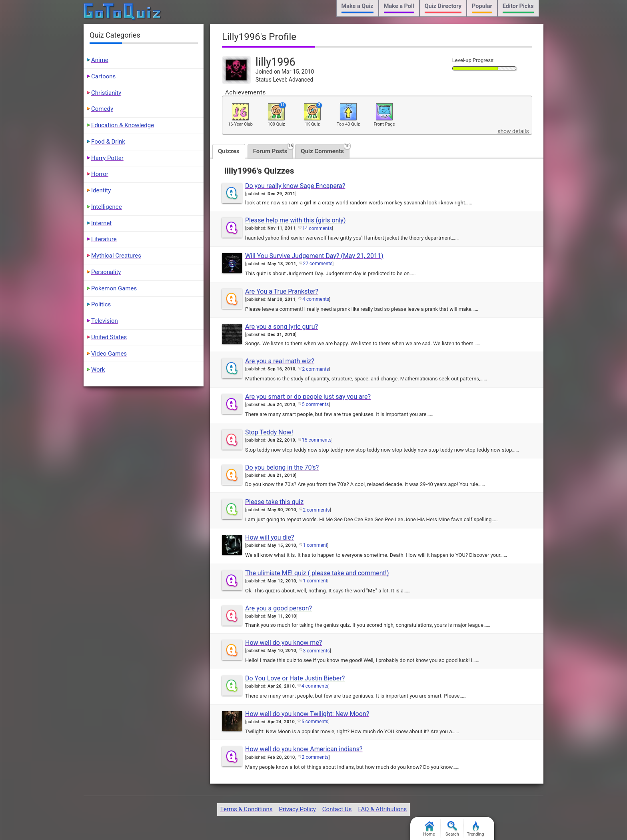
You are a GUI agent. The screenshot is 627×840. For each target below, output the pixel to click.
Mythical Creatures (116, 256)
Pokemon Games (114, 288)
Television (105, 321)
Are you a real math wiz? (280, 361)
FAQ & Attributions (382, 809)
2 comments (316, 369)
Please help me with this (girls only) (295, 220)
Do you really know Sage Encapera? (295, 186)
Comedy (102, 109)
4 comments (316, 299)
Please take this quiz (274, 502)
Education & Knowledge (123, 125)
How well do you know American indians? (304, 749)
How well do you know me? (284, 643)
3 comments (316, 651)
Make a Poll (399, 6)
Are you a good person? (279, 608)
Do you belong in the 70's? (282, 467)
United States (109, 337)
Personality (106, 272)
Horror (100, 174)
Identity (101, 190)
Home (429, 829)
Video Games (109, 354)
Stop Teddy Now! (269, 432)
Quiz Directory (443, 6)
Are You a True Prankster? (282, 291)
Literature (104, 239)
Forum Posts (273, 149)
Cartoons (103, 76)
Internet (101, 223)
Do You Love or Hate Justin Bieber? (295, 678)
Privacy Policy (297, 809)
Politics (101, 304)
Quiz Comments (325, 149)
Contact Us (337, 809)
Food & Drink (108, 142)
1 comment (315, 545)
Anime (100, 60)
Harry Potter (107, 158)
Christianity (106, 93)
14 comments (317, 228)
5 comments (315, 404)
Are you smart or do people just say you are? (308, 397)
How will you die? (270, 537)
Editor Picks (518, 6)
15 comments (317, 440)
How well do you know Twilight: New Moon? (307, 714)
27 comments (318, 264)
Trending (476, 829)
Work (98, 370)
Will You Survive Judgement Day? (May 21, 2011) (314, 256)
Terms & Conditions (247, 809)
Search (452, 829)
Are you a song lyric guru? (282, 327)
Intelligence (107, 207)
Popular (482, 6)
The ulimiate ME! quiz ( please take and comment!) (317, 573)
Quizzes (229, 151)
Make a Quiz (357, 6)
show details (513, 131)
